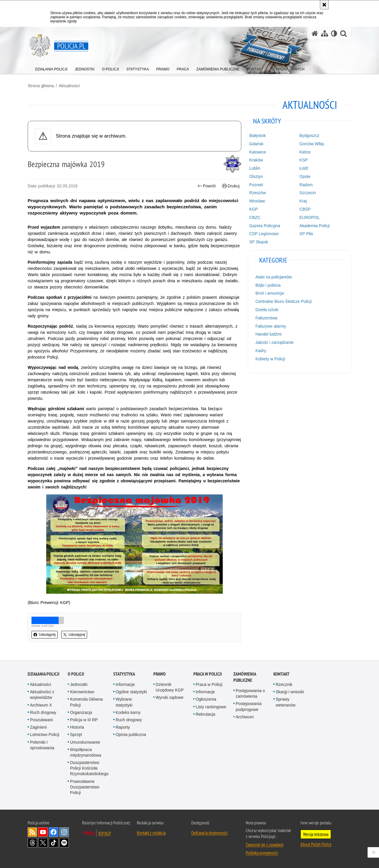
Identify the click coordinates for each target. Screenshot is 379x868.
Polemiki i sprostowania (42, 745)
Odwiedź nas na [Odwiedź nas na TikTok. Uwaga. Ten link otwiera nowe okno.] (54, 843)
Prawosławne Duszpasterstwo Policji (85, 787)
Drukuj (231, 186)
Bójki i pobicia (268, 285)
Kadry (261, 351)
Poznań (256, 185)
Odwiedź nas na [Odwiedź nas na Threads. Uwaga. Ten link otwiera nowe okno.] (32, 843)
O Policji (76, 674)
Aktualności (69, 86)
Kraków (256, 160)
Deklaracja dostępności (210, 833)
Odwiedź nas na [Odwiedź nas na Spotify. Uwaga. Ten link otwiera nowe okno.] (64, 843)
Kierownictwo (82, 692)
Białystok (257, 136)
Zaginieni (38, 727)
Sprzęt (76, 735)
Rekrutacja (206, 714)
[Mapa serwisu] (325, 33)
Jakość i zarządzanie (275, 342)
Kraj (303, 201)
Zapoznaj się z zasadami (265, 844)
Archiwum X (41, 705)
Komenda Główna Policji (86, 702)
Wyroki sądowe (170, 697)
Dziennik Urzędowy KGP (170, 687)
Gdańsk (256, 144)
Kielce (305, 152)
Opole (305, 176)
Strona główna (41, 86)
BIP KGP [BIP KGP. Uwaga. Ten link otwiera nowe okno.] (105, 833)
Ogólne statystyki (131, 692)
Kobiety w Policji (270, 359)
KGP (254, 209)
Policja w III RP (84, 720)
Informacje (125, 684)
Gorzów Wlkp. (312, 144)
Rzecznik (284, 684)
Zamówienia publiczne (245, 677)
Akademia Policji (315, 226)
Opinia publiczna (131, 735)
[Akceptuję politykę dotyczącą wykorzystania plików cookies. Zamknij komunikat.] (324, 5)
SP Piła (306, 234)
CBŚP (305, 209)
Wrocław (257, 201)
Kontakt (281, 674)
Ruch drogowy (43, 712)
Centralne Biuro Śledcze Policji (284, 301)
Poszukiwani (41, 720)
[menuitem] (51, 68)
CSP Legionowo (264, 234)
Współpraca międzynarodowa (86, 752)
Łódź (304, 168)
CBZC (255, 217)
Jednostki (79, 684)
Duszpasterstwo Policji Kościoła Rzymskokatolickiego (89, 768)
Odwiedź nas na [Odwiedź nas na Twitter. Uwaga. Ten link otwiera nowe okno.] (43, 843)
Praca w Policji (208, 674)
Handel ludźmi (269, 334)
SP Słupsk (259, 242)
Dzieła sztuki (267, 310)
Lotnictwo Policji (45, 735)
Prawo (159, 674)
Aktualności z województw (42, 695)
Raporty (123, 727)
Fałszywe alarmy (271, 326)
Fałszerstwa (266, 318)
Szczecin (308, 193)
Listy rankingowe (211, 707)
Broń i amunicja (270, 293)
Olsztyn (256, 176)
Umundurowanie (85, 742)
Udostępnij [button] (45, 635)
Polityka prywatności (262, 853)
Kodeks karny (128, 712)
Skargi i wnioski (290, 692)
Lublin (255, 168)
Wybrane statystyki (124, 702)
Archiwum (245, 717)
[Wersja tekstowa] (334, 33)
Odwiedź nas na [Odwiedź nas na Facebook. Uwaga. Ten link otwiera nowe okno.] (54, 832)
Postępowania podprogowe (249, 706)
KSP (304, 160)
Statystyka (124, 674)
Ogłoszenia (206, 699)
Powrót (207, 186)
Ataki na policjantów (274, 277)
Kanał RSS (32, 832)
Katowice (258, 152)
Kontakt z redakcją (151, 833)
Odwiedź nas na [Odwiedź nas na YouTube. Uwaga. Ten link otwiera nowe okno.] (43, 832)
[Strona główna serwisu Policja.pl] (315, 33)
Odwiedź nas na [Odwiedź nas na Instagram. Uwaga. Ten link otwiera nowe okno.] (64, 832)
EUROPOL (310, 217)
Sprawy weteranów (286, 702)
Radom (306, 185)
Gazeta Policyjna (265, 226)
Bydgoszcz (310, 136)
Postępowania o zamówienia (250, 693)
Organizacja (81, 712)
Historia (77, 727)
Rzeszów (258, 193)
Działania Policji (44, 674)
